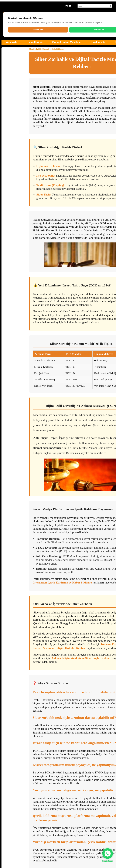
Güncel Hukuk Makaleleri (67, 42)
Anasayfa (12, 42)
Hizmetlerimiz (35, 42)
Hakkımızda (98, 42)
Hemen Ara (38, 30)
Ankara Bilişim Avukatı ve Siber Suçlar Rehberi (81, 658)
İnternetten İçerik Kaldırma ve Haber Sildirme (62, 582)
